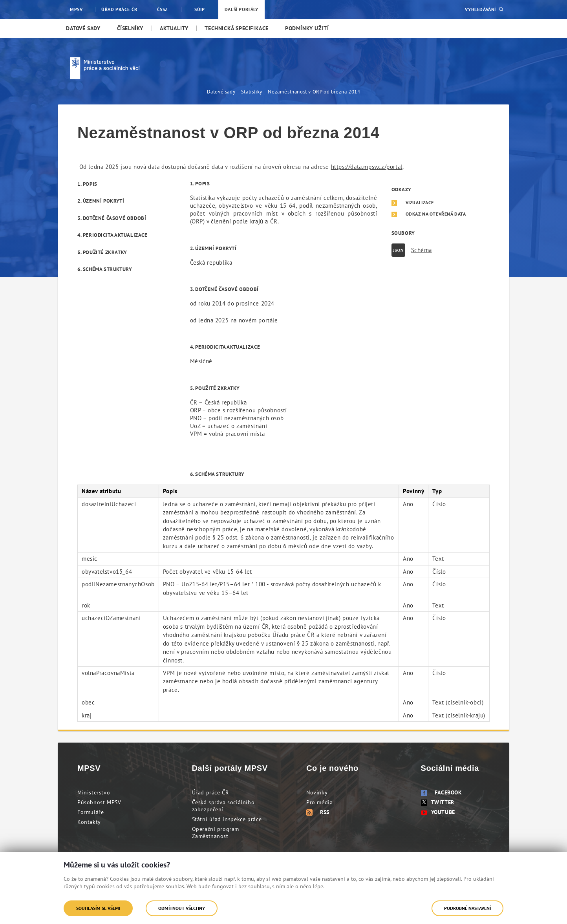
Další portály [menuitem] (241, 9)
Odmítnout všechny (182, 908)
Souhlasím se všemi (98, 908)
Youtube (438, 812)
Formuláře (91, 812)
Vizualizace (420, 203)
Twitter (438, 802)
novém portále (258, 320)
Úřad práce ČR (210, 792)
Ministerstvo (94, 792)
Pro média (319, 802)
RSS (318, 812)
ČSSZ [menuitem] (162, 9)
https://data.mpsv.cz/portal (367, 167)
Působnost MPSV (99, 802)
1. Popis (87, 184)
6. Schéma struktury (105, 269)
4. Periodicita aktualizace (112, 235)
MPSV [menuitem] (76, 9)
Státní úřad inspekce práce (227, 819)
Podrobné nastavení (467, 908)
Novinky (317, 792)
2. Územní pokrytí (101, 201)
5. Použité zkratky (102, 252)
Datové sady (221, 92)
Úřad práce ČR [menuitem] (119, 9)
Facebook (442, 792)
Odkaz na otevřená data (436, 214)
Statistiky (252, 92)
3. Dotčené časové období (112, 218)
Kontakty (89, 822)
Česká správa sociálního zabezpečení (223, 806)
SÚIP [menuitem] (199, 9)
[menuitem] (83, 28)
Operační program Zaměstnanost (216, 833)
